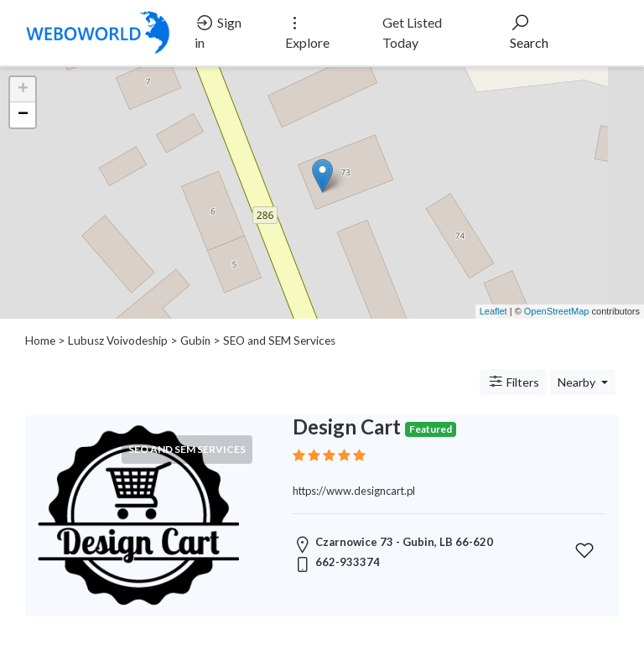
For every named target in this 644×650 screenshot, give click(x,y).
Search (529, 31)
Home (40, 341)
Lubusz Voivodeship (118, 341)
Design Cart (347, 426)
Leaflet (493, 311)
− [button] (23, 115)
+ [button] (23, 90)
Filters (513, 382)
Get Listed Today (412, 32)
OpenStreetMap (557, 311)
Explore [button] (307, 31)
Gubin (195, 341)
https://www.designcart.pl (354, 491)
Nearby (578, 382)
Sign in (218, 31)
